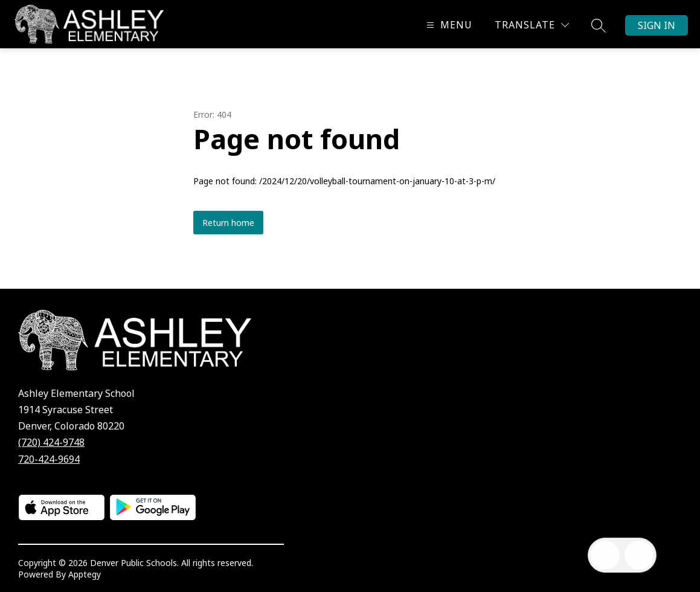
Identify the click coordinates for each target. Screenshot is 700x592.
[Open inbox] (605, 555)
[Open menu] (448, 25)
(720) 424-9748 (51, 442)
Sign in (657, 25)
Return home (228, 223)
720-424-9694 (49, 459)
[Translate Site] (532, 25)
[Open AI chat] (639, 555)
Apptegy (85, 574)
